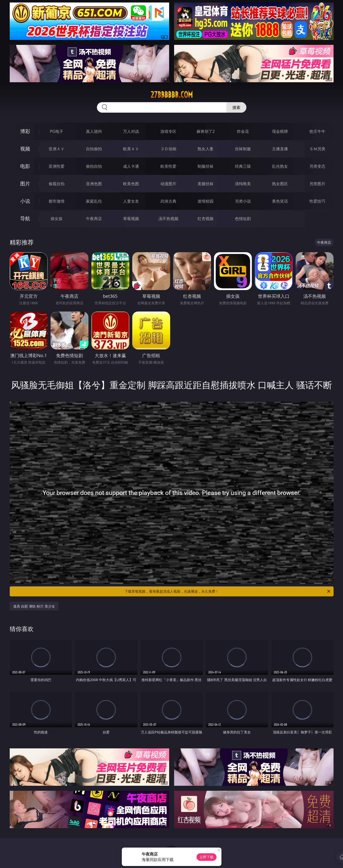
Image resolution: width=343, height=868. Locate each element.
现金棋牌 (280, 131)
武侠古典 (168, 201)
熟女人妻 (206, 149)
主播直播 (280, 149)
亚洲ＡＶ (57, 149)
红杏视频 (206, 219)
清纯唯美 (243, 184)
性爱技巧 (317, 201)
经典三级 (243, 166)
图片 (25, 184)
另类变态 (317, 166)
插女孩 (57, 219)
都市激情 (57, 201)
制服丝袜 (206, 166)
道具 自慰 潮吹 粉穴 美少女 (34, 606)
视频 (25, 149)
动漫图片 (168, 184)
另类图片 (317, 184)
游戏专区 (168, 131)
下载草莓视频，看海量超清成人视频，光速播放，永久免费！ (228, 591)
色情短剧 (243, 219)
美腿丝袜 (206, 184)
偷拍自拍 (94, 166)
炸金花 (243, 131)
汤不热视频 (168, 219)
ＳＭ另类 (317, 149)
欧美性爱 (168, 166)
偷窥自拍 (57, 184)
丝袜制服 (243, 149)
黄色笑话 (280, 201)
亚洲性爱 (57, 166)
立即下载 (206, 857)
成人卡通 (131, 166)
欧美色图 (131, 184)
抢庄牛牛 (317, 131)
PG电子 (57, 131)
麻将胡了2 (206, 131)
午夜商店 (94, 219)
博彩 (25, 131)
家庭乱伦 (94, 201)
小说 (25, 201)
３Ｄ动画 (168, 149)
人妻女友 (131, 201)
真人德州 (94, 131)
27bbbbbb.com (172, 95)
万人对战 (131, 131)
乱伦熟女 (280, 166)
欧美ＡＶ (131, 149)
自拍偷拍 (94, 149)
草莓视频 (131, 219)
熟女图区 (280, 184)
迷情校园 (206, 201)
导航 (25, 218)
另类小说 (243, 201)
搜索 (236, 107)
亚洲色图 (94, 184)
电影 (25, 166)
